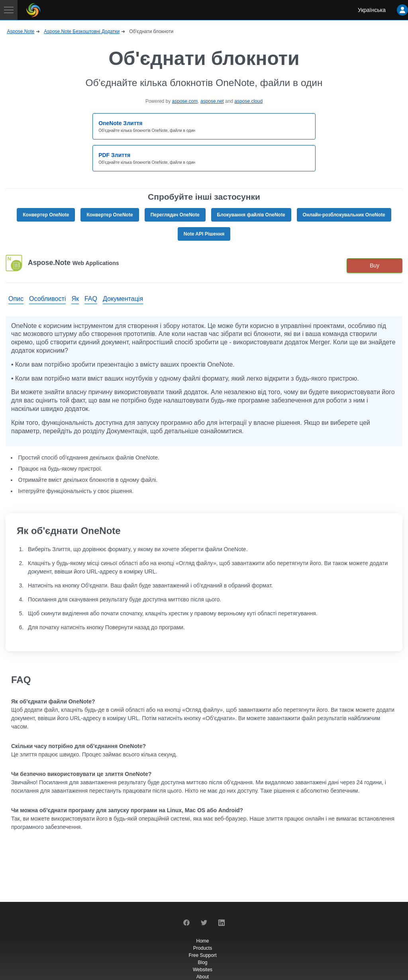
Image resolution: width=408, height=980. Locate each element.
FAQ (91, 299)
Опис (16, 299)
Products (203, 948)
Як (75, 299)
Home (202, 941)
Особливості (47, 299)
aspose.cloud (248, 101)
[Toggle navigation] (9, 10)
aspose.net (212, 101)
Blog (202, 962)
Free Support (202, 955)
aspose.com (185, 101)
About (203, 977)
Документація (123, 299)
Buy (375, 265)
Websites (203, 970)
